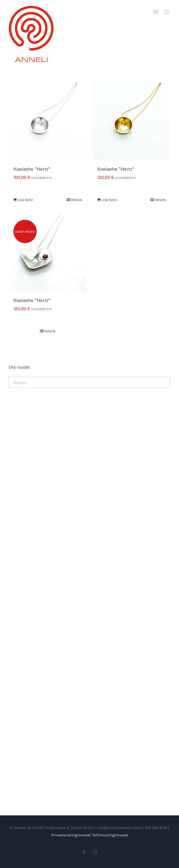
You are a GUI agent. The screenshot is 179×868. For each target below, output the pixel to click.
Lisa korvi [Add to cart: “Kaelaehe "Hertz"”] (25, 200)
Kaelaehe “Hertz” (32, 169)
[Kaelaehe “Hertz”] (48, 121)
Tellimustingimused (110, 835)
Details (76, 200)
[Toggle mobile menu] (167, 12)
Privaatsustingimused (71, 835)
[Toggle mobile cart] (155, 12)
